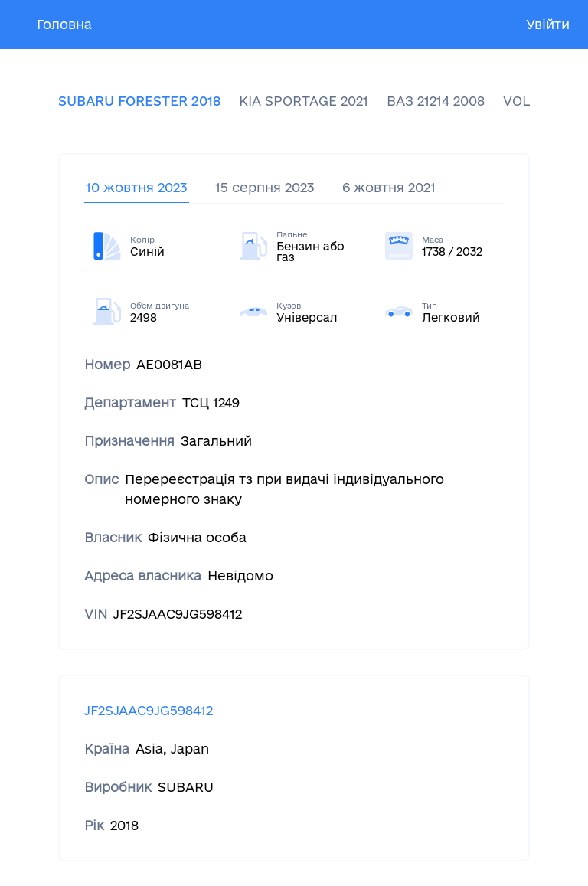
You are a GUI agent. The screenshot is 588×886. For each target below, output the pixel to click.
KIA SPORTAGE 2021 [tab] (304, 101)
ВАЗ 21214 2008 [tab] (436, 101)
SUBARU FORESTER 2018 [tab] (139, 101)
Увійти (548, 24)
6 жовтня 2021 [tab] (389, 187)
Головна (64, 24)
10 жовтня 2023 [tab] (137, 187)
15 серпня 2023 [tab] (265, 187)
